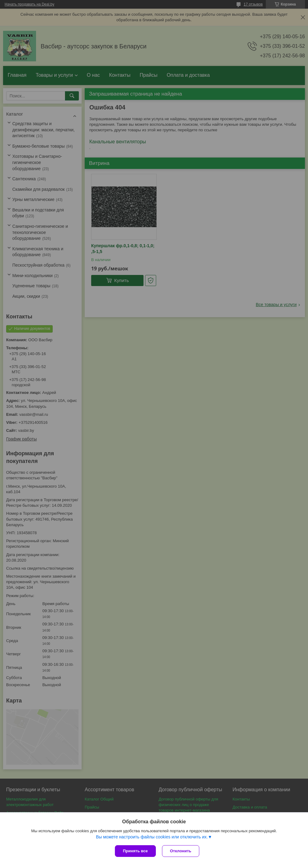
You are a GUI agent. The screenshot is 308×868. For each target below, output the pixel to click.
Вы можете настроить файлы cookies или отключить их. (152, 837)
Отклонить (181, 851)
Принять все (135, 851)
